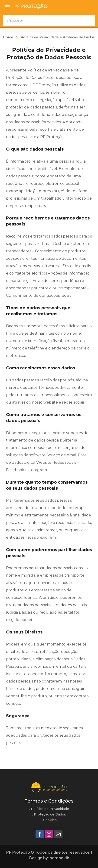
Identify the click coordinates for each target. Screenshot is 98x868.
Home (8, 37)
